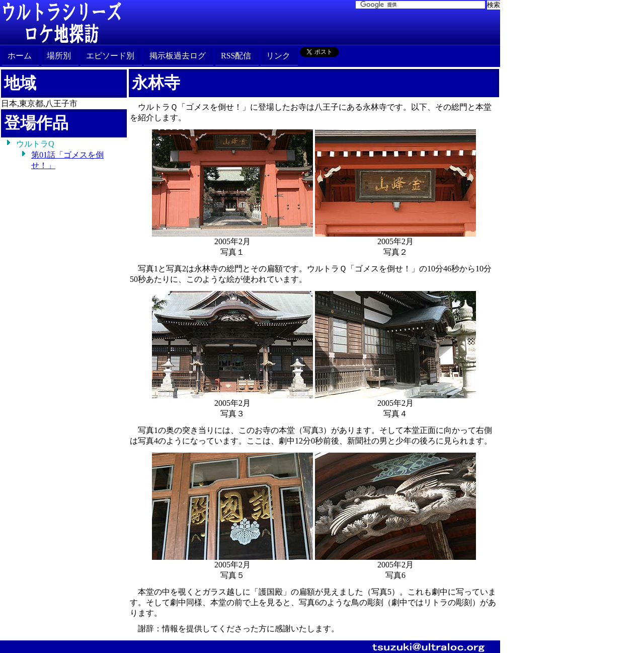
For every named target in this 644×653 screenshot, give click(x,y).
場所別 (59, 56)
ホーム (20, 56)
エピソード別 (110, 56)
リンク (278, 56)
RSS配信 (236, 56)
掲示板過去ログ (178, 56)
